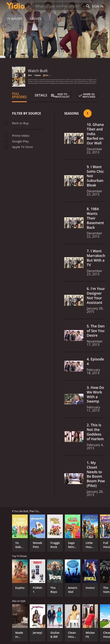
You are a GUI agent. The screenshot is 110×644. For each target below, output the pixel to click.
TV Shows (15, 19)
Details (41, 95)
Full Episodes (19, 95)
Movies (36, 19)
